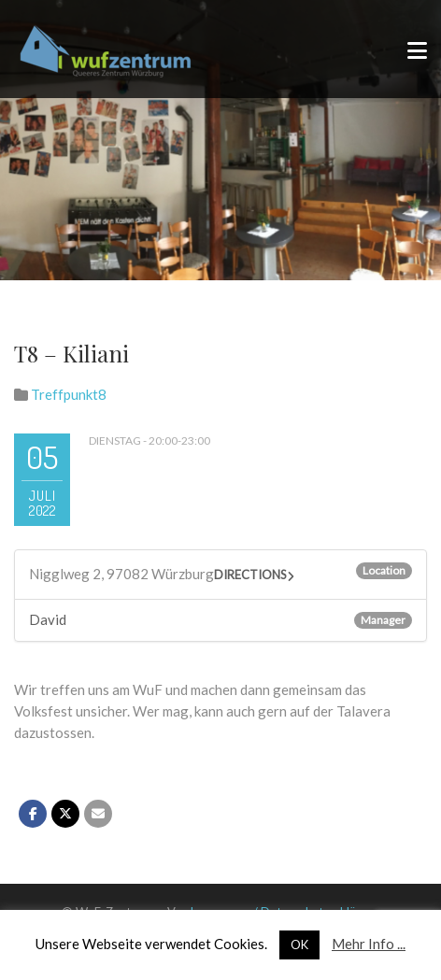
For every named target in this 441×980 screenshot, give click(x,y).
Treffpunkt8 (69, 394)
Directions (250, 575)
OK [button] (299, 944)
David (48, 619)
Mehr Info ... (369, 944)
